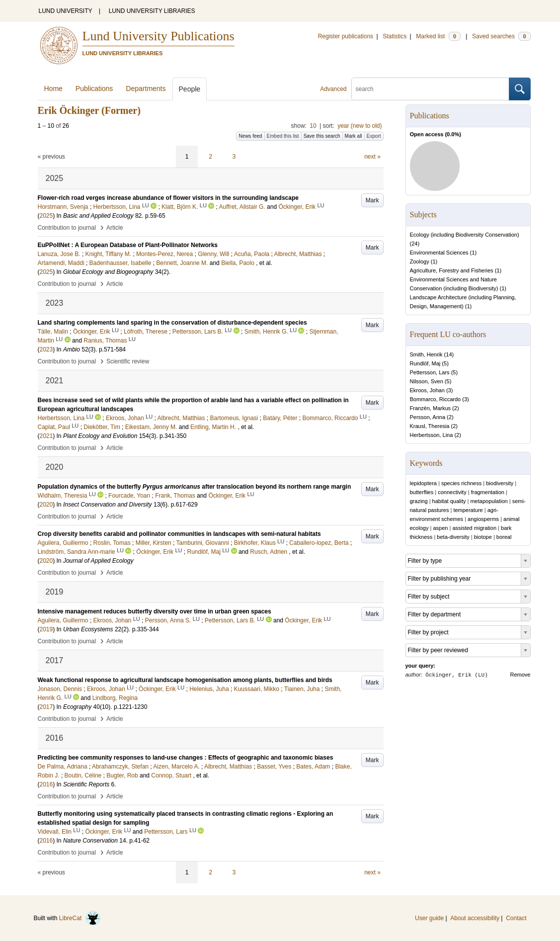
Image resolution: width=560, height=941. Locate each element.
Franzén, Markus (431, 408)
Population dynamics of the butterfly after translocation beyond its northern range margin (195, 487)
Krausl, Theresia (430, 426)
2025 (46, 216)
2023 (46, 349)
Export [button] (374, 136)
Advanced (333, 89)
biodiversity (500, 483)
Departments (146, 88)
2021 (46, 436)
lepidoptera (423, 483)
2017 (46, 707)
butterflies (422, 492)
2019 (46, 629)
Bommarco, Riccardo (436, 399)
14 (449, 354)
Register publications (346, 36)
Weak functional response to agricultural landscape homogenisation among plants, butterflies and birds (185, 680)
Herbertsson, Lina (432, 435)
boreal (504, 537)
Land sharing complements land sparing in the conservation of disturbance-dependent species (172, 323)
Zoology (420, 261)
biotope (483, 537)
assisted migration (474, 528)
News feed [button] (250, 136)
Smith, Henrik (426, 354)
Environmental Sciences (439, 253)
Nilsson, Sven (427, 381)
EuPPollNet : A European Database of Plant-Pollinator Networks (128, 245)
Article (115, 228)
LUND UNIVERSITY (66, 11)
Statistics (395, 36)
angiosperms (483, 519)
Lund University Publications (159, 36)
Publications (94, 88)
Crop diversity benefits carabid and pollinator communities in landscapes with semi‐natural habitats (179, 534)
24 (414, 244)
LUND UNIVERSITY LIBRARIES (152, 11)
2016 (46, 784)
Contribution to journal (67, 228)
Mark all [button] (354, 136)
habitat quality (449, 501)
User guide (429, 918)
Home (53, 88)
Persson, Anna (428, 417)
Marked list (438, 36)
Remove (520, 675)
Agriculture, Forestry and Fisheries (452, 270)
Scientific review (128, 361)
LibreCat (80, 918)
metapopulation (489, 501)
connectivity (452, 492)
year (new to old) (360, 126)
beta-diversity (453, 537)
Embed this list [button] (283, 136)
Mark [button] (372, 200)
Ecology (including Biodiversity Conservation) (465, 235)
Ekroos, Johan (427, 390)
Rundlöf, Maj (425, 363)
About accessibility (475, 918)
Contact (516, 918)
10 (313, 126)
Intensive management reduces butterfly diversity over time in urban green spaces (155, 611)
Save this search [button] (322, 136)
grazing (419, 501)
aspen (440, 528)
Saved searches (501, 36)
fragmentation (488, 492)
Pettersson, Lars (430, 372)
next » (372, 157)
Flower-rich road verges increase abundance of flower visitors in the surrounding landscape (168, 198)
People (190, 89)
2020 (46, 505)
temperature (468, 510)
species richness (461, 483)
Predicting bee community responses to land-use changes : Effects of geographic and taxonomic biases (186, 758)
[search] (430, 89)
